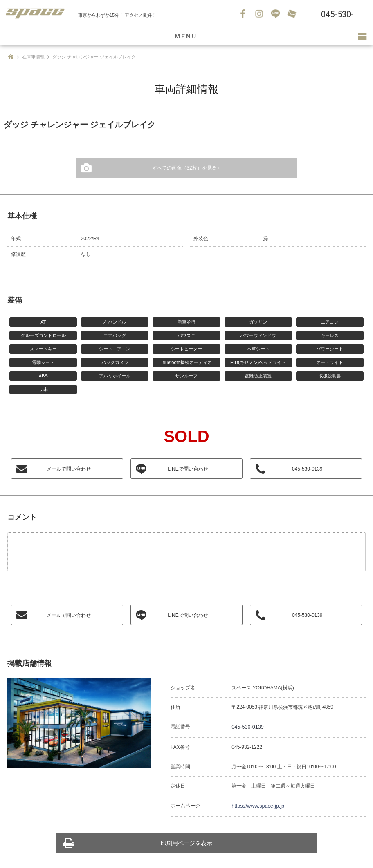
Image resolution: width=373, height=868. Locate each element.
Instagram (260, 14)
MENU (186, 37)
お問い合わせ (292, 14)
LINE (276, 14)
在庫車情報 (33, 57)
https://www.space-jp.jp (256, 805)
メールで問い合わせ (69, 469)
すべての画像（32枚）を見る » (186, 168)
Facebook (243, 14)
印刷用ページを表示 (186, 841)
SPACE (37, 14)
